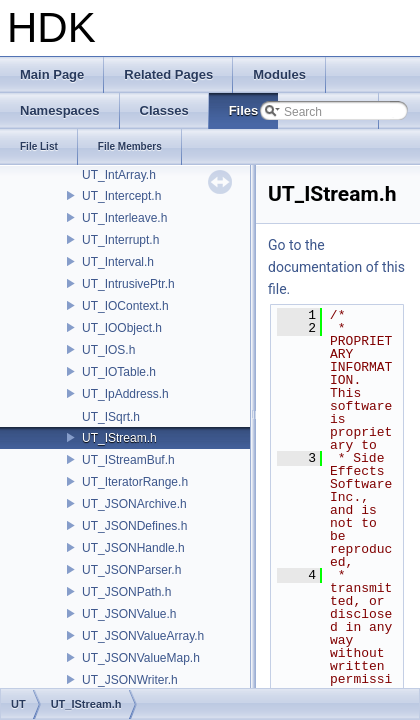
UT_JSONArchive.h (134, 504)
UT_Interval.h (118, 262)
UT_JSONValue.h (129, 614)
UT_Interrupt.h (120, 240)
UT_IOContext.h (125, 306)
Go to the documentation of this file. (336, 267)
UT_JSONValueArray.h (143, 636)
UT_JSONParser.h (131, 570)
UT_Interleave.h (124, 218)
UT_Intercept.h (121, 196)
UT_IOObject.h (122, 328)
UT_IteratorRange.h (135, 482)
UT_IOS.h (108, 350)
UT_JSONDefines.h (134, 526)
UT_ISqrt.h (111, 417)
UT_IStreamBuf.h (128, 460)
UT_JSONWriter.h (130, 680)
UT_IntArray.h (119, 175)
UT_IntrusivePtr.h (128, 284)
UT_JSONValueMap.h (141, 658)
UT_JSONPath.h (126, 592)
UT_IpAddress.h (125, 394)
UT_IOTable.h (119, 372)
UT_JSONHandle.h (133, 548)
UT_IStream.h (119, 438)
